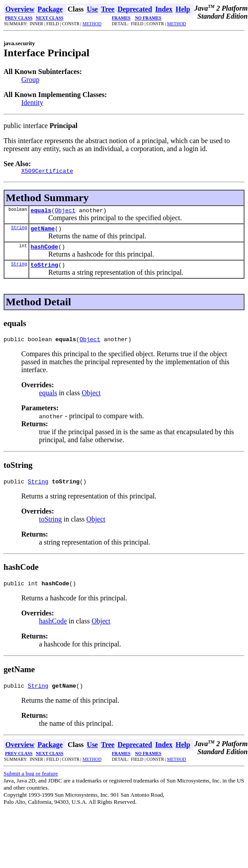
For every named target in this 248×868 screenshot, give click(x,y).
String (19, 231)
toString (44, 271)
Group (30, 80)
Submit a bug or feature (31, 785)
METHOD (92, 24)
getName (43, 232)
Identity (32, 103)
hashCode (44, 252)
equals (41, 213)
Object (65, 213)
